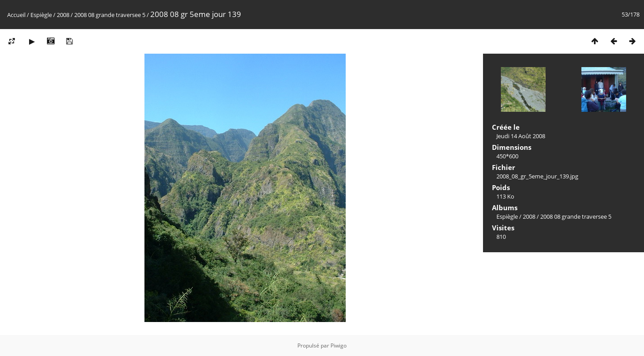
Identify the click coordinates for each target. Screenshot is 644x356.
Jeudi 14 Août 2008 (521, 136)
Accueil (16, 15)
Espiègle (41, 15)
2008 (63, 15)
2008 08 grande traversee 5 (110, 15)
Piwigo (339, 345)
